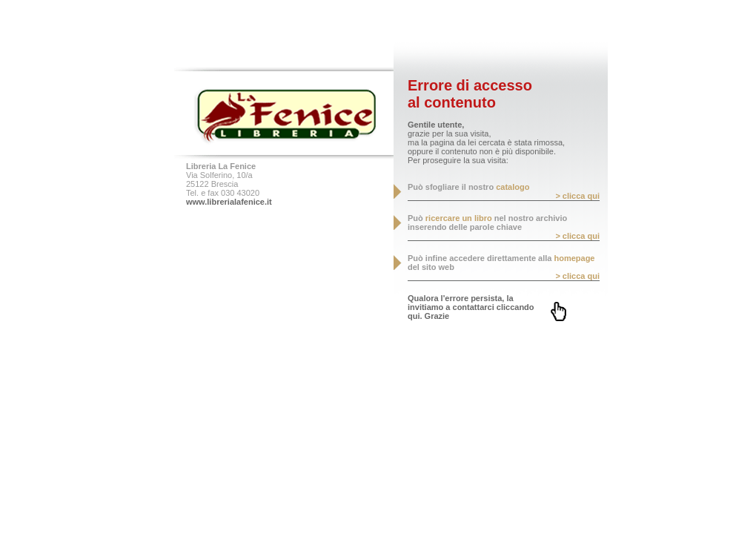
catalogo (513, 187)
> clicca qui (577, 196)
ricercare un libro (459, 218)
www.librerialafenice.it (229, 202)
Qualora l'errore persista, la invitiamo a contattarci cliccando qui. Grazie (471, 307)
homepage (574, 258)
